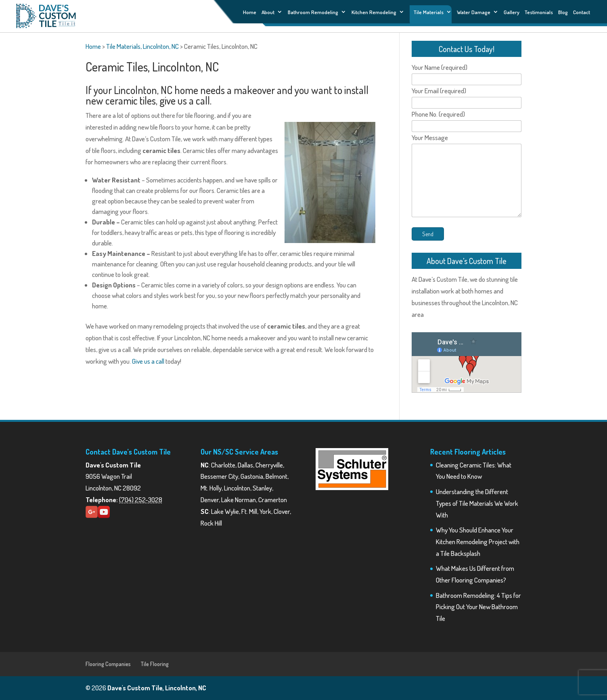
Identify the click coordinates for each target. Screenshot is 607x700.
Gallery (512, 12)
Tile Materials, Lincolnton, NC (142, 46)
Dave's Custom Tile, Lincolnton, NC (157, 688)
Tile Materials (429, 12)
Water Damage (474, 12)
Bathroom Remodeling (313, 12)
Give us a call (148, 361)
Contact (582, 12)
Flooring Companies (108, 664)
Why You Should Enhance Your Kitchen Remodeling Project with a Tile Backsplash (478, 542)
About (268, 12)
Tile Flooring (155, 664)
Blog (563, 12)
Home (250, 12)
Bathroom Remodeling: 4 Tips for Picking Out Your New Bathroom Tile (478, 607)
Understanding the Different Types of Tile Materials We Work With (477, 503)
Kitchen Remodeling (374, 12)
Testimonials (539, 12)
